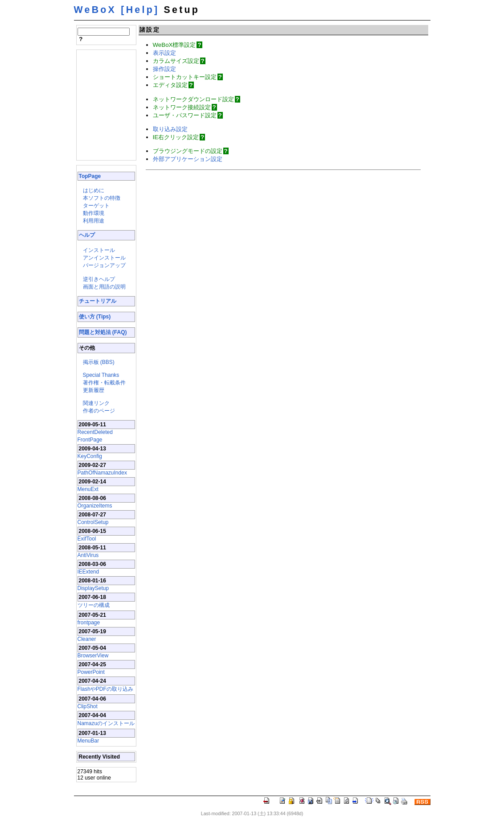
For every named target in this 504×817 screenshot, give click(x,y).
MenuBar (88, 741)
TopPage (90, 176)
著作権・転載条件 (104, 383)
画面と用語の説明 (104, 287)
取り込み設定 (170, 129)
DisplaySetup (93, 588)
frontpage (89, 623)
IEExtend (88, 572)
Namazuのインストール (106, 723)
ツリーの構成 (94, 605)
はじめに (94, 190)
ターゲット (96, 206)
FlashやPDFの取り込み (105, 689)
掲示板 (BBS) (99, 362)
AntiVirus (88, 555)
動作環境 (94, 213)
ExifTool (87, 539)
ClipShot (88, 706)
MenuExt (88, 489)
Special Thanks (101, 375)
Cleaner (87, 639)
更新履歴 (94, 390)
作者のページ (99, 411)
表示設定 (164, 53)
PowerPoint (91, 672)
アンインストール (104, 258)
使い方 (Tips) (95, 317)
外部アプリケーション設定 (188, 159)
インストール (99, 250)
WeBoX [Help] (117, 10)
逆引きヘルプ (99, 279)
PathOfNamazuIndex (102, 473)
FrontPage (90, 440)
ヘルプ (87, 235)
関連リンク (96, 403)
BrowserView (93, 656)
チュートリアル (98, 301)
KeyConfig (90, 456)
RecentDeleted (95, 432)
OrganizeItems (95, 506)
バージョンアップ (104, 265)
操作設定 (164, 69)
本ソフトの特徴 (102, 198)
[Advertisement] (104, 104)
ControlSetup (93, 522)
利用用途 (94, 221)
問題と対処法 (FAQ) (103, 332)
